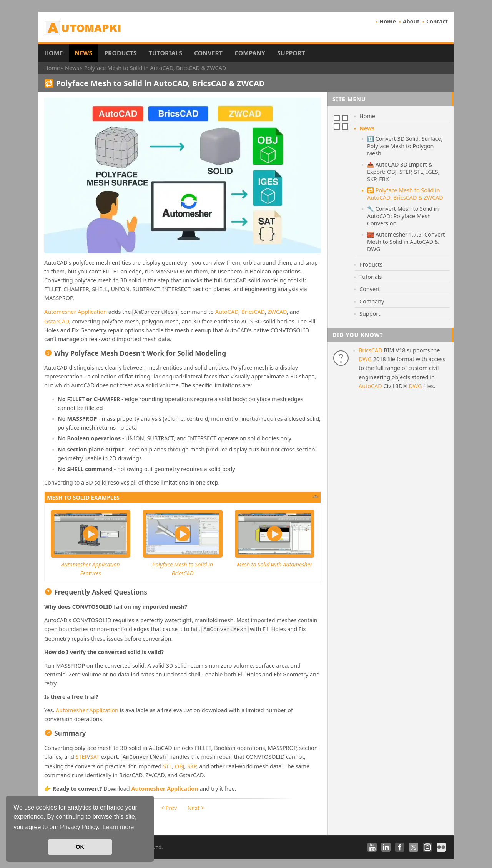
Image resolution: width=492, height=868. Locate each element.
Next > (196, 806)
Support (291, 53)
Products (120, 53)
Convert (208, 53)
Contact (437, 21)
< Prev (169, 806)
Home (388, 21)
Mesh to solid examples (83, 497)
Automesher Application (76, 312)
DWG (365, 359)
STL (167, 764)
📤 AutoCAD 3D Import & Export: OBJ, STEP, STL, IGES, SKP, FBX (403, 172)
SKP (192, 764)
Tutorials (166, 53)
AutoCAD (227, 312)
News (83, 53)
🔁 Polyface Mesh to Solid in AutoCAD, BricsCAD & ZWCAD (405, 194)
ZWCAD (277, 312)
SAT (95, 755)
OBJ (180, 764)
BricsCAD (253, 312)
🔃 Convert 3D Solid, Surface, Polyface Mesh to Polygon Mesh (405, 146)
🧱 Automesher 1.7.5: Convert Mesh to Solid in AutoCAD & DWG (406, 242)
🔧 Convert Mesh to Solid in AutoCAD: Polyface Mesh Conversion (403, 216)
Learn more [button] (118, 827)
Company (250, 53)
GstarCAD (57, 321)
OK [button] (80, 847)
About (411, 21)
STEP (82, 755)
